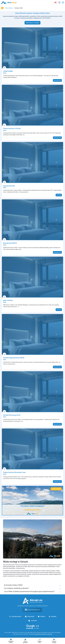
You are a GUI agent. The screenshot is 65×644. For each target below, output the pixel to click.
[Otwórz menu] (63, 2)
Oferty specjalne (25, 641)
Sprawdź (59, 195)
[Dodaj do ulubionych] (4, 68)
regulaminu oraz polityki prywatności (43, 634)
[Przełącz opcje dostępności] (59, 2)
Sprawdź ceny (57, 80)
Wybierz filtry (40, 641)
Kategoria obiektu (11, 641)
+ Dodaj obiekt (56, 489)
